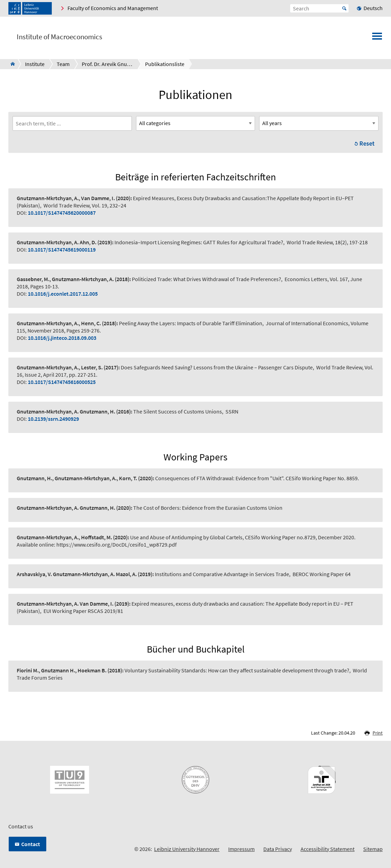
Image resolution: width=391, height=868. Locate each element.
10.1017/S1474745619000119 (62, 249)
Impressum (241, 849)
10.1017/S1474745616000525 (62, 382)
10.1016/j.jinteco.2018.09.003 (62, 338)
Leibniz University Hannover (187, 849)
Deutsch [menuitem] (373, 8)
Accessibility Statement (328, 849)
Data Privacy (278, 849)
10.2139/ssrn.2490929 (53, 419)
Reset (367, 143)
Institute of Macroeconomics (59, 37)
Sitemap (373, 849)
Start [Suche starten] (344, 8)
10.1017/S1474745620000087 (62, 213)
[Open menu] (377, 38)
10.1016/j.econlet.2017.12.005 (63, 294)
